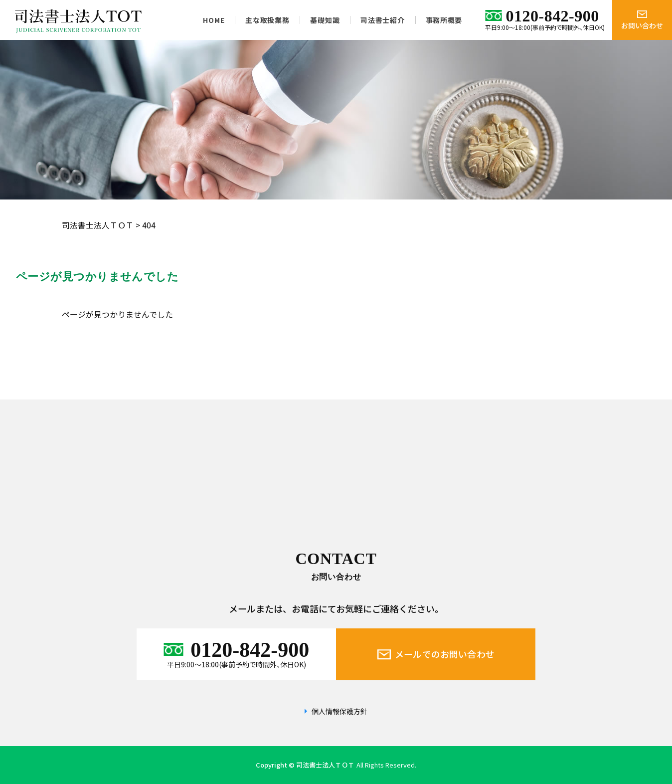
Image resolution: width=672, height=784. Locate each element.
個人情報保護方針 (339, 711)
